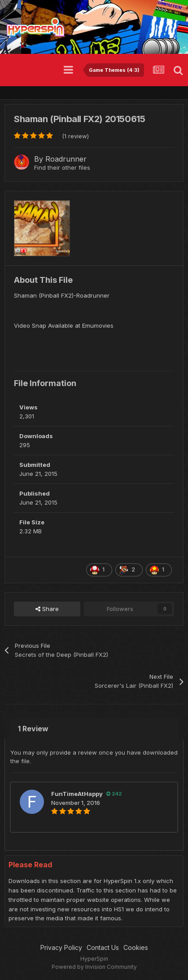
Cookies (136, 947)
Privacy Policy (61, 947)
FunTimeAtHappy (77, 794)
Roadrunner (66, 159)
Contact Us (103, 947)
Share (47, 609)
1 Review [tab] (33, 729)
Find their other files (62, 167)
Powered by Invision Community (94, 967)
